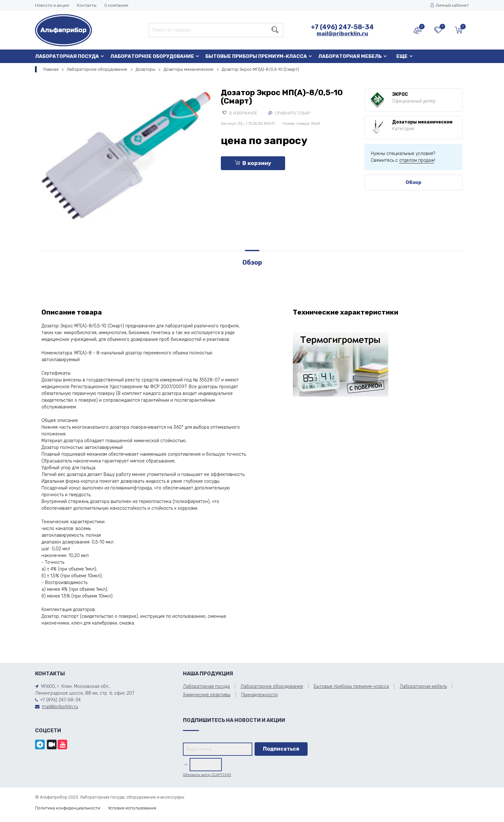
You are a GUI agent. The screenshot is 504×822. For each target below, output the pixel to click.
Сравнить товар (289, 113)
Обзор (414, 182)
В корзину (253, 163)
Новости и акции (52, 5)
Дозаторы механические (189, 69)
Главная (51, 69)
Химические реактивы (207, 695)
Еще (402, 56)
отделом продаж (417, 160)
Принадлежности (259, 695)
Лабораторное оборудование (152, 56)
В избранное (240, 113)
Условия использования (132, 808)
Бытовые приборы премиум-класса (256, 56)
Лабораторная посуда (67, 56)
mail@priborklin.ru (342, 33)
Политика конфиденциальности (68, 808)
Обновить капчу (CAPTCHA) (207, 775)
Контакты (87, 5)
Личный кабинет (450, 5)
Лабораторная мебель (350, 56)
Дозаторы (145, 69)
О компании (116, 5)
